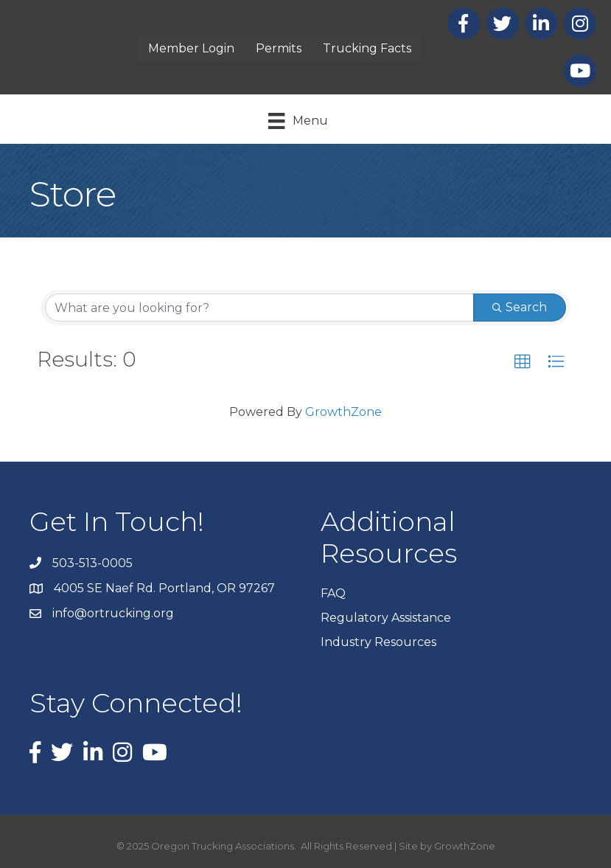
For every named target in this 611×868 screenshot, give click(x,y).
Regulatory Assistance (386, 618)
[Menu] (298, 121)
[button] (523, 362)
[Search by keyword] (259, 308)
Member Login (191, 48)
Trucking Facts (367, 48)
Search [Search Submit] (520, 307)
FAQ (333, 593)
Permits (279, 48)
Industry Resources (378, 642)
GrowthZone (343, 412)
